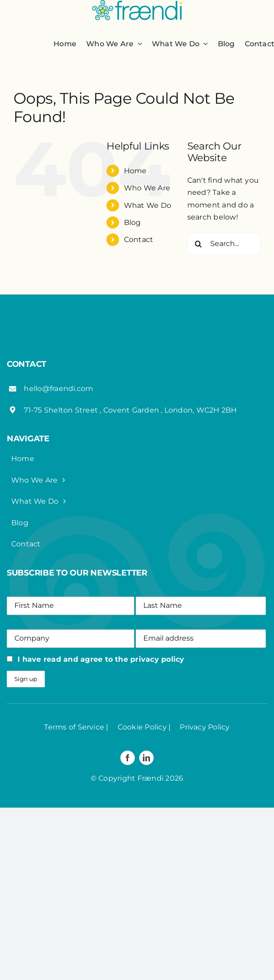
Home (135, 171)
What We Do (148, 205)
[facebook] (128, 758)
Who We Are (147, 188)
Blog (133, 222)
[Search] (199, 244)
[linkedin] (146, 758)
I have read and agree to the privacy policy (101, 659)
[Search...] (224, 244)
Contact (139, 240)
